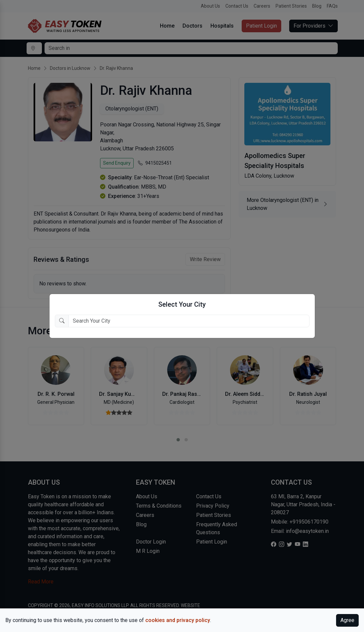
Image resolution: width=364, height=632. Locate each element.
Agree (347, 620)
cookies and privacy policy (178, 620)
